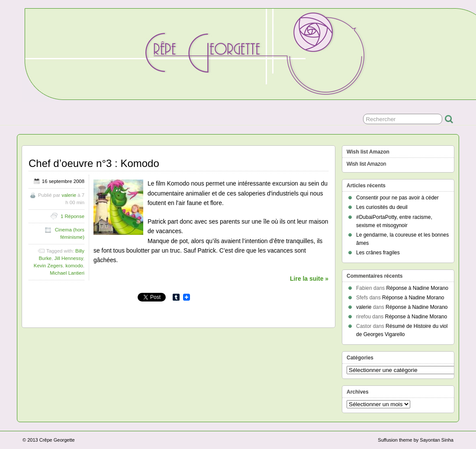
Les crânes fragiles (378, 253)
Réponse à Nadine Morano (417, 288)
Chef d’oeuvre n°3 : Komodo (94, 163)
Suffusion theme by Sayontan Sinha (416, 440)
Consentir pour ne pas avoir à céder (397, 198)
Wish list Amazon (366, 164)
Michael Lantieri (67, 273)
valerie (69, 195)
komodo (74, 266)
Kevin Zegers (48, 266)
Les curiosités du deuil (382, 207)
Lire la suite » (309, 279)
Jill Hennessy (69, 258)
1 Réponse (72, 216)
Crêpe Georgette (57, 440)
